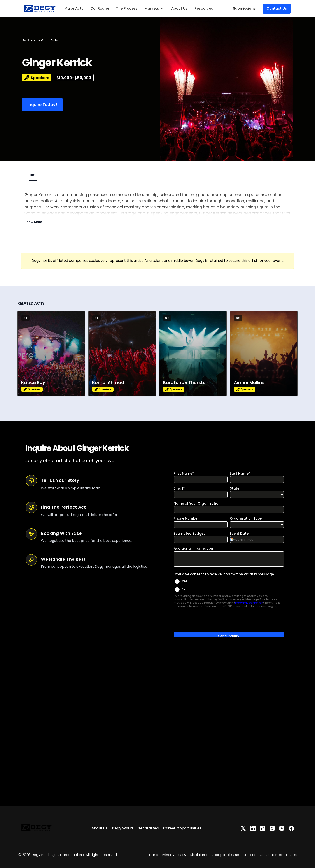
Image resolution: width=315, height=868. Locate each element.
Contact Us (277, 8)
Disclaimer (199, 855)
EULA (182, 855)
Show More (33, 222)
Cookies (249, 855)
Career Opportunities (182, 828)
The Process (127, 8)
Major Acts (74, 8)
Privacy (168, 855)
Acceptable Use (225, 855)
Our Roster (100, 8)
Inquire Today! (42, 105)
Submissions (244, 8)
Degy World (122, 828)
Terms (153, 855)
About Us (179, 8)
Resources (204, 8)
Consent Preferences (278, 855)
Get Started (148, 828)
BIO (33, 175)
